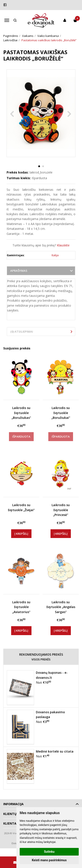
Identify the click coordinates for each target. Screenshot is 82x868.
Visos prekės (41, 659)
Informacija (13, 804)
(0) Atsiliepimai (22, 332)
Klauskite (63, 245)
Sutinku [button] (49, 852)
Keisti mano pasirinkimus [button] (49, 860)
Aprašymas (19, 271)
